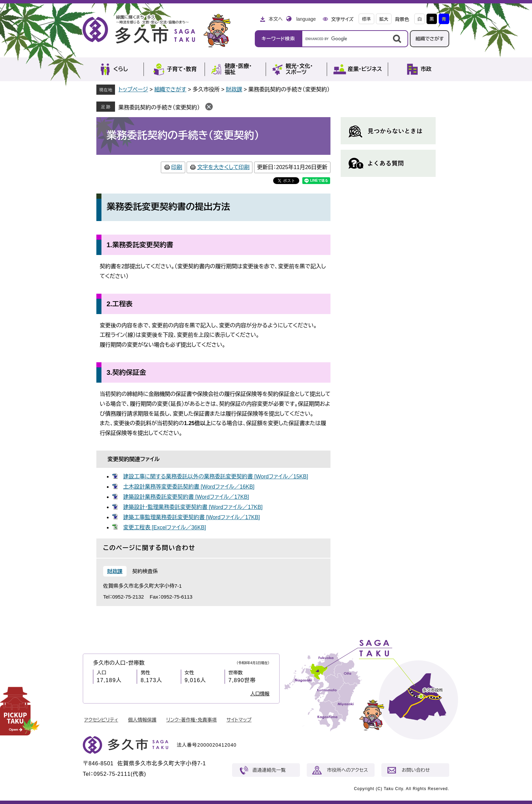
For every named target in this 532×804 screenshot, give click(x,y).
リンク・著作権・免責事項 (192, 720)
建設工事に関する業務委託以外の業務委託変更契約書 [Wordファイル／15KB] (216, 477)
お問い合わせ (416, 770)
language (306, 19)
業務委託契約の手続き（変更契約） (159, 107)
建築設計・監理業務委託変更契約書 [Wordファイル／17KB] (193, 507)
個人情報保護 (142, 720)
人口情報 (260, 694)
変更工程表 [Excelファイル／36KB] (165, 527)
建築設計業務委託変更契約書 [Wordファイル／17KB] (186, 497)
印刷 (177, 167)
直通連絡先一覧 (269, 770)
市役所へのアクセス (347, 770)
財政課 (234, 89)
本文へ (275, 19)
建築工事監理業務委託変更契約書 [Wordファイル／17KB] (192, 517)
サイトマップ (239, 720)
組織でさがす (430, 39)
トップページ (133, 89)
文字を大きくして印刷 (223, 167)
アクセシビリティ (101, 720)
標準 (366, 19)
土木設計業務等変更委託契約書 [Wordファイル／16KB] (189, 487)
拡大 (384, 19)
